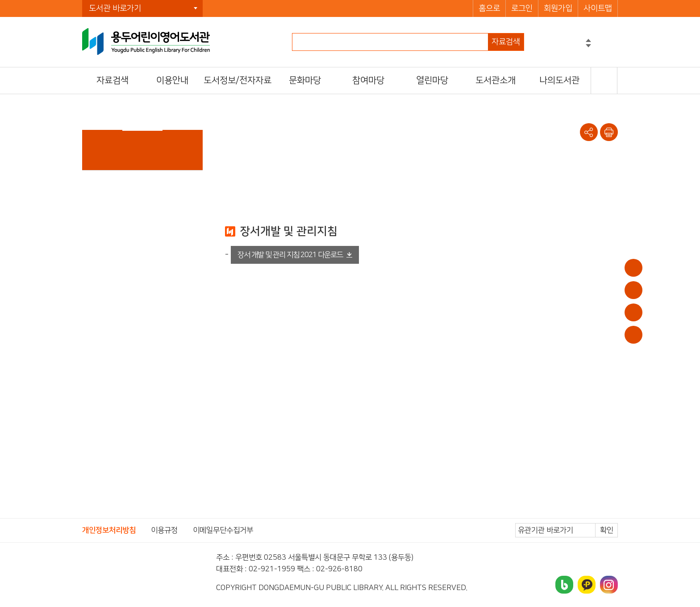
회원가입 (558, 8)
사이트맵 (598, 8)
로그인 (522, 8)
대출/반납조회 (633, 290)
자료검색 (506, 42)
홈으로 (489, 8)
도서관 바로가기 (115, 8)
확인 (607, 530)
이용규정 (164, 530)
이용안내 (633, 268)
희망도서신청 (633, 312)
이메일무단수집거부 (223, 530)
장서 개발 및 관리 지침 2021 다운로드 (290, 255)
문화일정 (633, 335)
